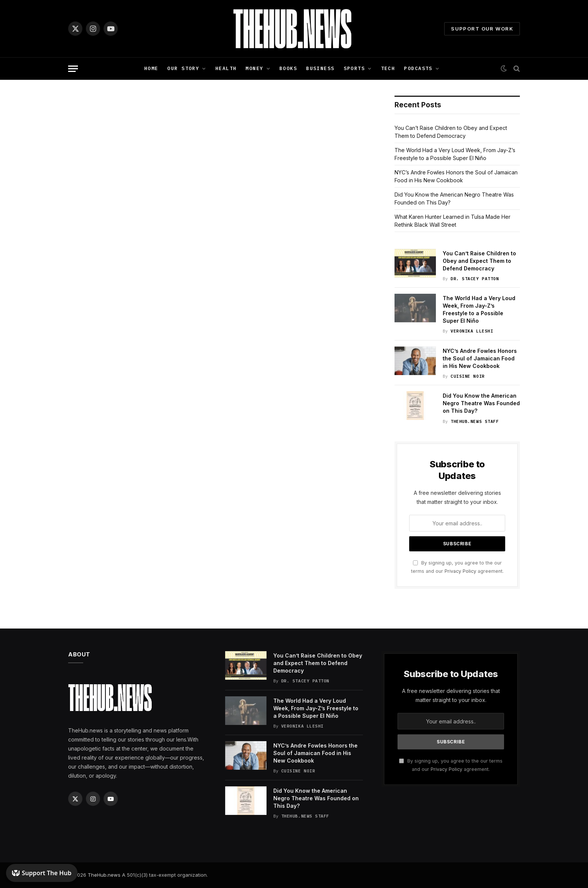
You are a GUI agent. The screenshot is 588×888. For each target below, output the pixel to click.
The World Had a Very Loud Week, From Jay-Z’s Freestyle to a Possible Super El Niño (479, 309)
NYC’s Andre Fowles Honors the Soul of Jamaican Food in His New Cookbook (480, 358)
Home (151, 68)
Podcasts (418, 68)
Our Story (183, 68)
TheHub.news (104, 875)
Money (254, 68)
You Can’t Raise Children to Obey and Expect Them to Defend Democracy (479, 261)
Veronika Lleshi (472, 331)
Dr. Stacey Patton (475, 279)
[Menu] (73, 69)
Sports (354, 68)
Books (288, 68)
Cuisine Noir (468, 376)
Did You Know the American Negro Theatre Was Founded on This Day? (481, 403)
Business (320, 68)
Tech (388, 68)
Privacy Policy (460, 571)
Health (226, 68)
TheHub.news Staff (475, 421)
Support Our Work (482, 29)
